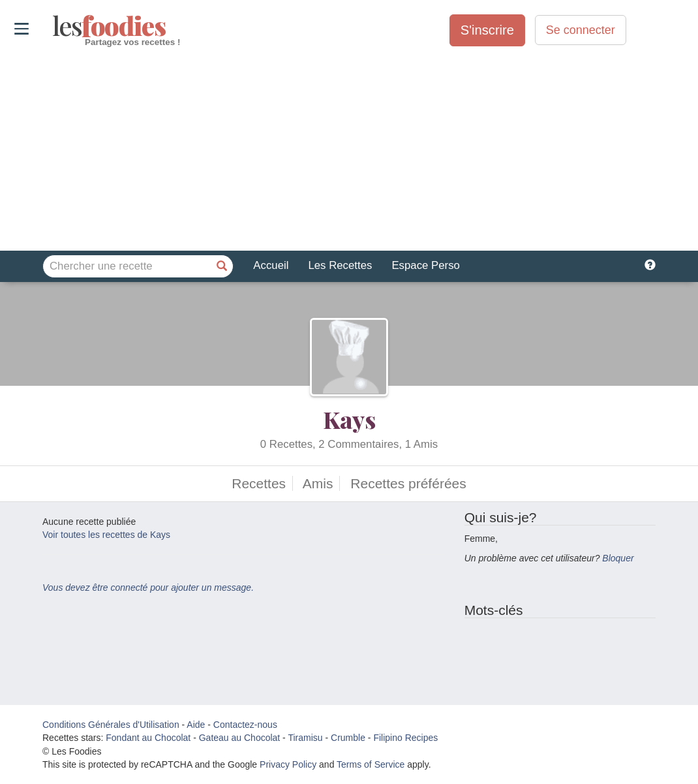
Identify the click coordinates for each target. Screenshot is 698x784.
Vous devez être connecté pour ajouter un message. (148, 588)
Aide (196, 725)
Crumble (348, 738)
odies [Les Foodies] (54, 26)
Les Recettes (340, 265)
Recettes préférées (408, 483)
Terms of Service (371, 764)
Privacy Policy (288, 764)
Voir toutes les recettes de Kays (106, 535)
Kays (349, 419)
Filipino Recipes (405, 738)
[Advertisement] (349, 149)
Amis (318, 483)
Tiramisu (305, 738)
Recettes (259, 483)
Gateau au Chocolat (240, 738)
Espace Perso (425, 265)
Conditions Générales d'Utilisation (111, 725)
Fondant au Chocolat (148, 738)
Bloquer (618, 558)
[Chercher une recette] (222, 266)
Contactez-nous (245, 725)
